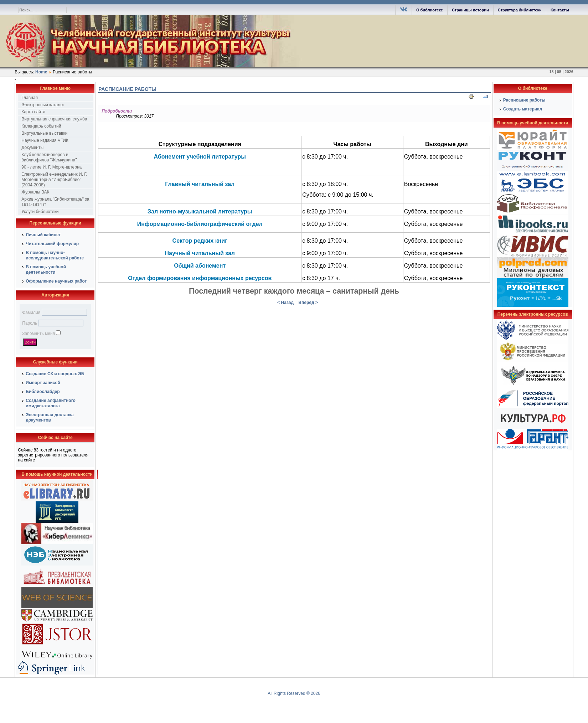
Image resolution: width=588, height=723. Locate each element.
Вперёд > (308, 303)
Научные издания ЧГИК (45, 140)
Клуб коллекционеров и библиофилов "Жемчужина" (49, 157)
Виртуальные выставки (44, 133)
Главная (30, 98)
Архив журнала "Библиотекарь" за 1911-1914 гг (55, 202)
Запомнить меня (38, 334)
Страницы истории (470, 10)
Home (41, 72)
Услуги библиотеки (40, 212)
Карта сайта (33, 112)
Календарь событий (41, 126)
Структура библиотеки (520, 10)
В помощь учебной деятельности (46, 270)
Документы (32, 148)
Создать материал (523, 109)
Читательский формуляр (52, 244)
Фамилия (31, 313)
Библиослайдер (43, 392)
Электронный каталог (43, 105)
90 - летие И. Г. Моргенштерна (51, 167)
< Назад (285, 303)
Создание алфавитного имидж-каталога (51, 403)
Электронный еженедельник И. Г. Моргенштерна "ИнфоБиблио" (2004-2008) (54, 180)
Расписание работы (127, 89)
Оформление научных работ (56, 281)
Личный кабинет (43, 235)
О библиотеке (430, 10)
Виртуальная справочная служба (54, 119)
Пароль (30, 323)
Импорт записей (43, 383)
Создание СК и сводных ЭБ (55, 374)
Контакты (560, 10)
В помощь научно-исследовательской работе (55, 255)
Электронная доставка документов (50, 417)
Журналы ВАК (35, 192)
